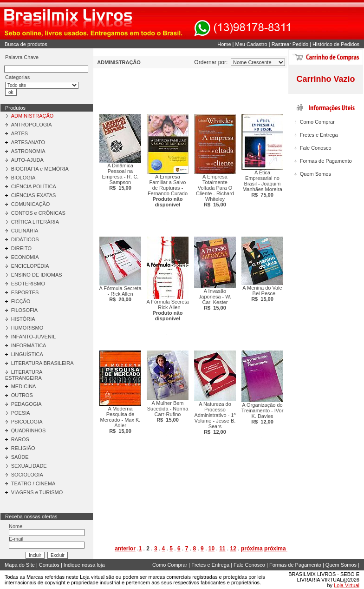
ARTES (19, 133)
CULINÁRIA (25, 231)
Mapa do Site (20, 565)
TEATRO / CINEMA (33, 483)
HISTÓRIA (23, 319)
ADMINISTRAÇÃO (32, 116)
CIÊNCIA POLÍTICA (34, 186)
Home (224, 44)
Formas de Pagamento (326, 161)
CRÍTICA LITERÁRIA (35, 222)
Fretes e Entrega (319, 135)
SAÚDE (20, 457)
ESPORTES (25, 292)
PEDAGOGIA (26, 404)
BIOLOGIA (23, 178)
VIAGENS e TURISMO (37, 492)
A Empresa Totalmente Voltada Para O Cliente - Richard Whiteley (215, 191)
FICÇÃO (21, 301)
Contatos (49, 565)
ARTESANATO (28, 142)
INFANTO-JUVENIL (33, 337)
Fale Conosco (316, 148)
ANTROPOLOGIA (32, 125)
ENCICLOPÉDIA (30, 266)
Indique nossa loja (84, 565)
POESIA (21, 413)
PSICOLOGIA (27, 422)
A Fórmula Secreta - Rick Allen (120, 294)
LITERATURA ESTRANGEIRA (24, 375)
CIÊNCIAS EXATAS (34, 195)
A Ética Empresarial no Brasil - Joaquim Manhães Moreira (262, 184)
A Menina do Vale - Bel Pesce (262, 293)
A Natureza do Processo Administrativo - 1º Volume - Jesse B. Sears (215, 418)
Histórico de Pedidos (336, 44)
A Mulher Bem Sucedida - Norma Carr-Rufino (168, 411)
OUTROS (22, 395)
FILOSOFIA (24, 310)
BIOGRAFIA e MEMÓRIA (40, 169)
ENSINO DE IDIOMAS (37, 275)
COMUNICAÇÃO (31, 204)
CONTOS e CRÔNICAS (38, 213)
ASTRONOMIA (28, 151)
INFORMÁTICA (29, 345)
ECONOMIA (25, 257)
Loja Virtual (347, 585)
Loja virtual (92, 577)
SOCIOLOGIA (27, 475)
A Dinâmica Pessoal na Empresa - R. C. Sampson (120, 177)
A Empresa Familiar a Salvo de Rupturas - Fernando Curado (168, 191)
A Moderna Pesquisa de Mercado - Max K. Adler (120, 420)
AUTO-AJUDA (27, 160)
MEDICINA (24, 386)
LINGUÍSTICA (27, 354)
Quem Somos (315, 174)
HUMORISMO (27, 328)
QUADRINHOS (29, 430)
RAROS (20, 439)
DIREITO (21, 248)
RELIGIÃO (23, 448)
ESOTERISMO (28, 284)
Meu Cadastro (251, 44)
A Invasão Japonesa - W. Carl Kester (215, 299)
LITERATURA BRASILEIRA (42, 363)
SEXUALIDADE (29, 466)
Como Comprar (317, 122)
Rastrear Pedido (290, 44)
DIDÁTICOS (25, 239)
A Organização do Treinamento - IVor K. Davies (263, 413)
